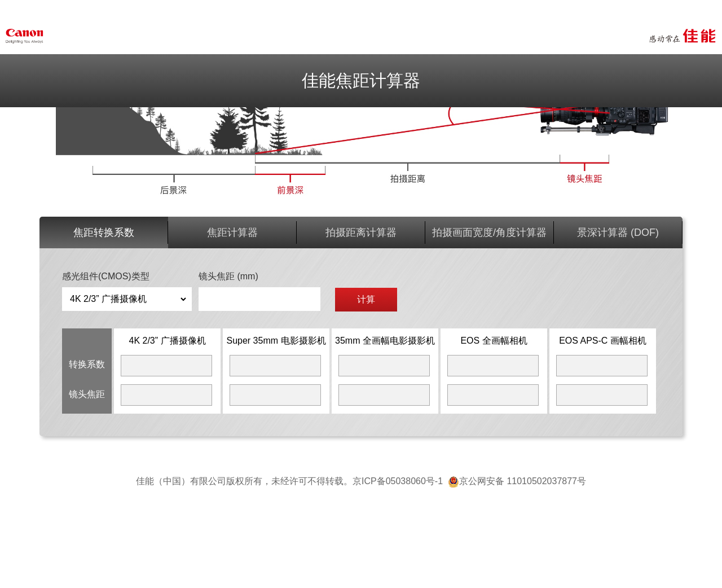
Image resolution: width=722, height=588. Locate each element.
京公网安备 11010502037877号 (517, 481)
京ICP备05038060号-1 (400, 481)
